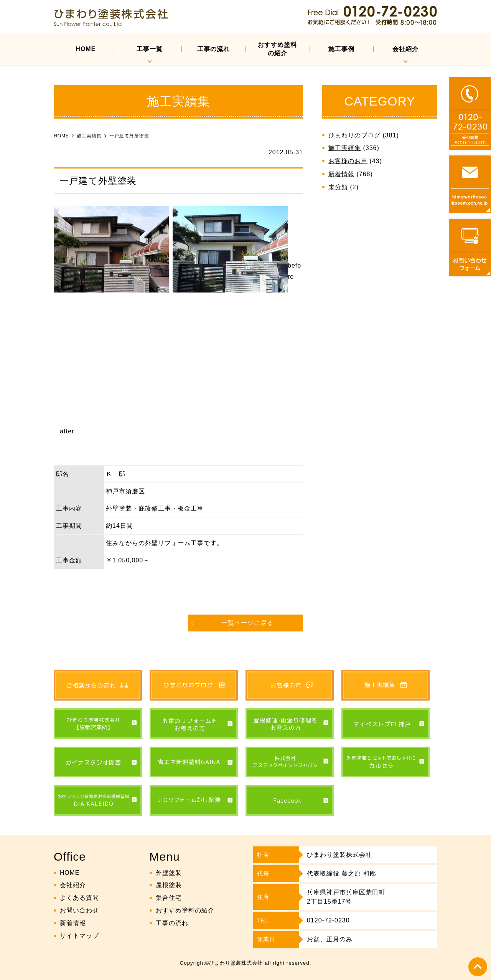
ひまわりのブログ (354, 135)
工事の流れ (213, 49)
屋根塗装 (169, 885)
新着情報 (341, 174)
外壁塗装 (169, 872)
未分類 (338, 187)
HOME (86, 49)
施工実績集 (345, 148)
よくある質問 (79, 898)
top (478, 967)
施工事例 (341, 49)
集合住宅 (169, 898)
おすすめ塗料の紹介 (277, 49)
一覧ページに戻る (247, 623)
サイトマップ (79, 935)
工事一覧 (150, 49)
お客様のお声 (348, 161)
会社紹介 (405, 49)
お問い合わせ (79, 910)
